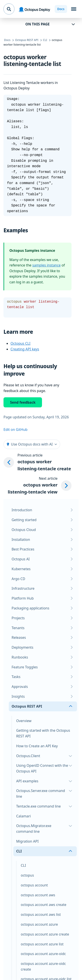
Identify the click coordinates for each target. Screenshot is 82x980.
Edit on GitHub (16, 430)
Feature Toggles (25, 667)
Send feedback (23, 402)
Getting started (24, 520)
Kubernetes (21, 569)
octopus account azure (39, 924)
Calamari (24, 816)
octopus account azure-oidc (43, 954)
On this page (38, 24)
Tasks (16, 677)
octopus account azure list (42, 944)
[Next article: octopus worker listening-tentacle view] (38, 486)
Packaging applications (30, 608)
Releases (19, 637)
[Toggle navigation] (74, 9)
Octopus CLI (20, 343)
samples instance (46, 265)
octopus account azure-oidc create (43, 966)
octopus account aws (38, 895)
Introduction (22, 510)
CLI (23, 865)
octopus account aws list (41, 914)
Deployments (23, 647)
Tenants (18, 628)
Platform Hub (23, 598)
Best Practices (23, 549)
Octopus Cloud (24, 530)
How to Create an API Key (37, 746)
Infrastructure (23, 588)
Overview (24, 721)
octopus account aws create (44, 905)
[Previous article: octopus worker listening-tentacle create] (38, 462)
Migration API (27, 841)
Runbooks (20, 657)
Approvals (20, 687)
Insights (18, 696)
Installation (21, 540)
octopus (27, 875)
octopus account (34, 885)
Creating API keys (25, 349)
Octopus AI (21, 559)
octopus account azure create (45, 934)
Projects (18, 618)
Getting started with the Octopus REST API (43, 733)
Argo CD (18, 579)
